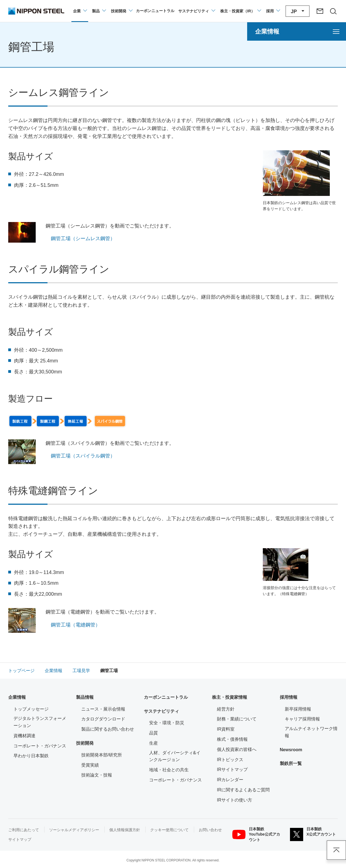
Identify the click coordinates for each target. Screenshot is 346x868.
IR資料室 (226, 729)
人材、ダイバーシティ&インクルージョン (175, 756)
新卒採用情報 (298, 709)
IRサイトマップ (232, 769)
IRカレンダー (230, 780)
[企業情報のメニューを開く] (297, 31)
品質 (154, 733)
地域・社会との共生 (169, 770)
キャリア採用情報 (302, 719)
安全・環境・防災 (167, 723)
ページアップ (336, 850)
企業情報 (17, 697)
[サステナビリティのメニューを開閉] (196, 11)
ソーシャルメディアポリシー (74, 830)
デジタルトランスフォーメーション (40, 722)
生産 (154, 743)
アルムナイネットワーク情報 (311, 732)
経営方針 (226, 709)
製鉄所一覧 (291, 763)
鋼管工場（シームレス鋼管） (83, 239)
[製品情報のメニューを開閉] (99, 11)
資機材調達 (24, 736)
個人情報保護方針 (125, 830)
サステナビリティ (161, 711)
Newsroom (291, 750)
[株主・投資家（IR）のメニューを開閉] (240, 11)
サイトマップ (20, 839)
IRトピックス (230, 760)
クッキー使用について (169, 830)
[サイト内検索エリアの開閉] (333, 11)
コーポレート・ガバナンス (40, 746)
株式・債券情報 (232, 739)
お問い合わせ (210, 830)
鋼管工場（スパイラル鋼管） (83, 456)
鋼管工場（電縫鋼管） (76, 625)
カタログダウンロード (103, 719)
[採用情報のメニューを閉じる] (273, 11)
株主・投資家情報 (230, 697)
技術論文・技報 (97, 775)
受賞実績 (90, 765)
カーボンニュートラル (166, 697)
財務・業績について (237, 719)
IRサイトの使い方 (235, 800)
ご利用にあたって (24, 830)
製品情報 (85, 697)
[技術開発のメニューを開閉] (122, 11)
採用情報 (289, 697)
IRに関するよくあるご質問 (243, 790)
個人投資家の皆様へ (237, 749)
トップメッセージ (31, 709)
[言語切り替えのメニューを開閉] (298, 11)
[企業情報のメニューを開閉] (80, 11)
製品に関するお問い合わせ (108, 729)
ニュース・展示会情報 (103, 709)
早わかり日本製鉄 (31, 756)
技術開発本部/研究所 (102, 755)
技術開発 (85, 743)
